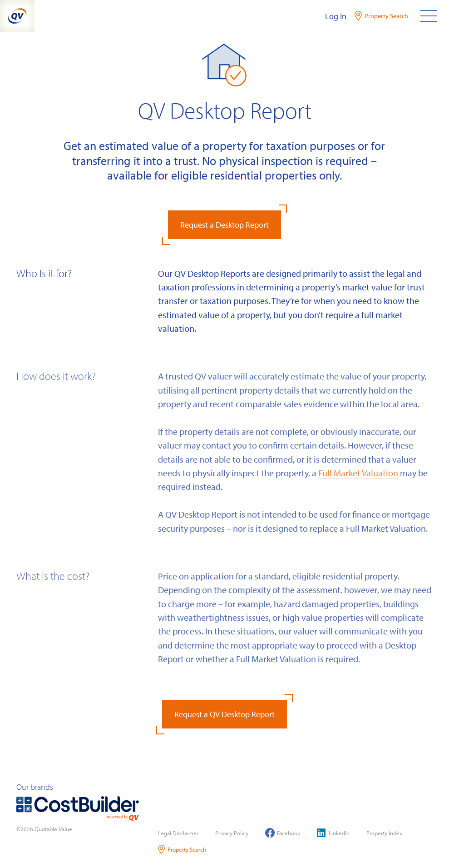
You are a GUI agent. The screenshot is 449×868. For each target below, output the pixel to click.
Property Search (182, 850)
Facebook (283, 833)
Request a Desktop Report (224, 225)
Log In (336, 16)
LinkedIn (333, 833)
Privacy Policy (232, 833)
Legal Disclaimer (178, 833)
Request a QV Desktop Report (224, 714)
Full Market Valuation (358, 473)
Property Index (384, 833)
